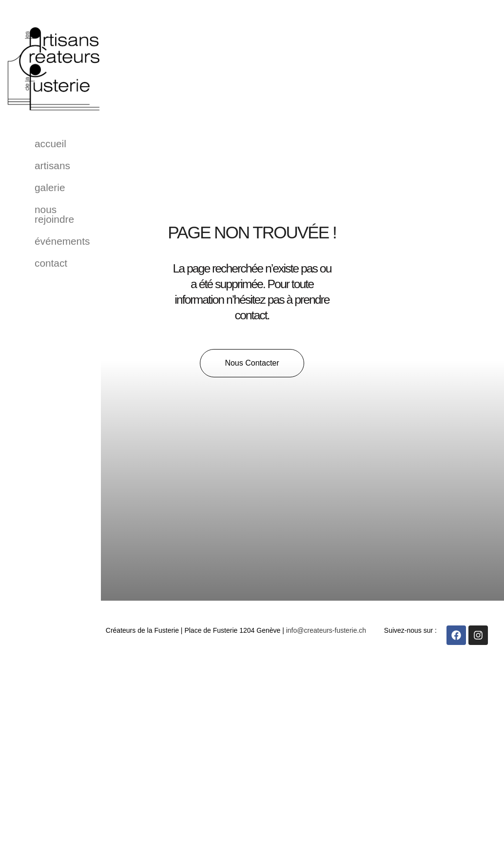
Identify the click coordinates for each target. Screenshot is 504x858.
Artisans (52, 166)
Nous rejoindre (54, 214)
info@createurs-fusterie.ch (326, 630)
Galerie (50, 187)
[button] (252, 363)
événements (62, 241)
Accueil (50, 144)
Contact (51, 263)
